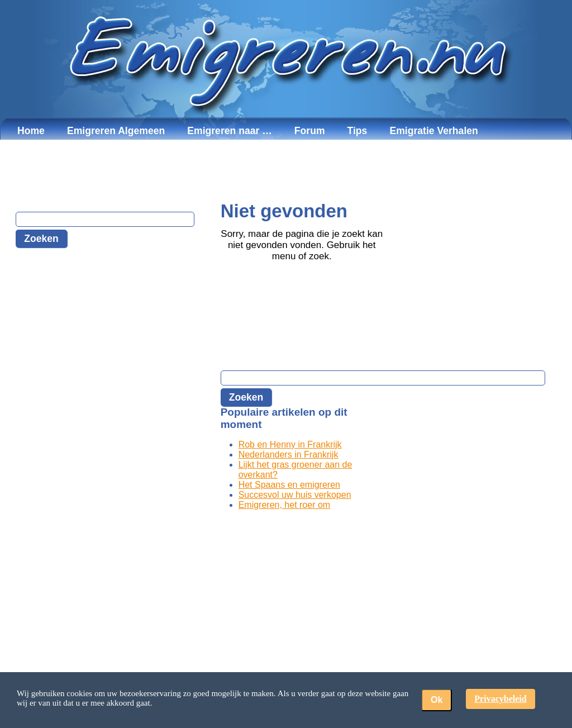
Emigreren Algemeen (116, 131)
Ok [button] (437, 700)
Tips (357, 131)
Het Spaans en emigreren (289, 485)
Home (31, 131)
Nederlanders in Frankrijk (289, 455)
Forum (310, 131)
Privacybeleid (500, 699)
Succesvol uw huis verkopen (295, 495)
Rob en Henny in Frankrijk (290, 444)
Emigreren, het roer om (285, 505)
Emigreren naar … (230, 131)
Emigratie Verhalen (433, 131)
